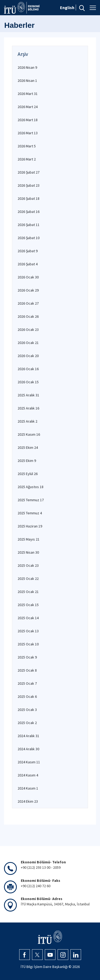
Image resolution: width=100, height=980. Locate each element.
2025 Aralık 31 (28, 395)
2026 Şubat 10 (29, 238)
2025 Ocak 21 (28, 592)
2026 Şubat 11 (29, 225)
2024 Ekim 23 (28, 801)
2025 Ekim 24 (28, 447)
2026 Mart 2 (27, 159)
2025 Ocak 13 (28, 631)
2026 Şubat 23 (29, 185)
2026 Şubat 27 (29, 172)
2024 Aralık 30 (28, 749)
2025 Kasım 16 (29, 434)
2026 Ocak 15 (28, 382)
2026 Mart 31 (28, 94)
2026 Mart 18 (28, 120)
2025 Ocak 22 (28, 579)
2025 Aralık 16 (28, 408)
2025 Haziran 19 (30, 526)
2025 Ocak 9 (27, 657)
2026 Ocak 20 (28, 356)
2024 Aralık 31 (28, 736)
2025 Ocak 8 (27, 670)
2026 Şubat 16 (29, 212)
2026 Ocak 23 (28, 330)
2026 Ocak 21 (28, 343)
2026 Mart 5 (27, 146)
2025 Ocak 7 (27, 683)
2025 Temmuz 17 (31, 500)
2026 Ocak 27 (28, 303)
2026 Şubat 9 (28, 251)
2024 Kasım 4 (28, 775)
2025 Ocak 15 (28, 605)
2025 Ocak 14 (28, 618)
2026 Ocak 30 (28, 277)
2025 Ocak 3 (27, 710)
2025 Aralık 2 (27, 421)
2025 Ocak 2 (27, 723)
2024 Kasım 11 (29, 762)
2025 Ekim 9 (27, 461)
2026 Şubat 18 (29, 198)
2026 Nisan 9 (27, 67)
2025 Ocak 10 (28, 644)
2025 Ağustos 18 (31, 487)
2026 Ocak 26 (28, 316)
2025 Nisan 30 (28, 552)
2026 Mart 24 (28, 107)
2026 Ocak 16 (28, 369)
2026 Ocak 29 (28, 290)
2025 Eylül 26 (28, 474)
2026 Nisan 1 (27, 81)
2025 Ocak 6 (27, 696)
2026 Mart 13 (28, 133)
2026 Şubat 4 (28, 264)
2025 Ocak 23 (28, 565)
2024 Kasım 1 (28, 788)
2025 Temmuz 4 (30, 513)
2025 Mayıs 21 (29, 539)
